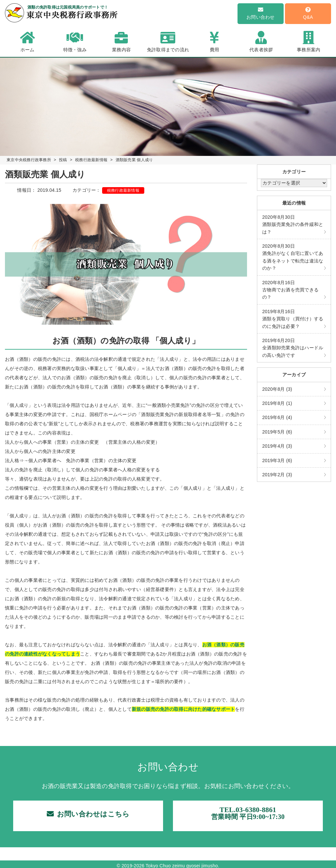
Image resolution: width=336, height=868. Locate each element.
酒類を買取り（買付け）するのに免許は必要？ (293, 319)
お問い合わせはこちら (88, 816)
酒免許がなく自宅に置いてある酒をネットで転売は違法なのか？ (293, 257)
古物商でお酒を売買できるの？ (290, 290)
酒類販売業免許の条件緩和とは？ (293, 224)
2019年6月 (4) (277, 417)
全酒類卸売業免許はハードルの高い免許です (293, 348)
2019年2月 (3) (277, 475)
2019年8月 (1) (277, 403)
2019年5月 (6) (277, 432)
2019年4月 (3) (277, 446)
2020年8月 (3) (277, 389)
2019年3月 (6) (277, 460)
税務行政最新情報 (123, 190)
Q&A (308, 13)
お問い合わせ (261, 13)
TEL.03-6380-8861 (248, 815)
